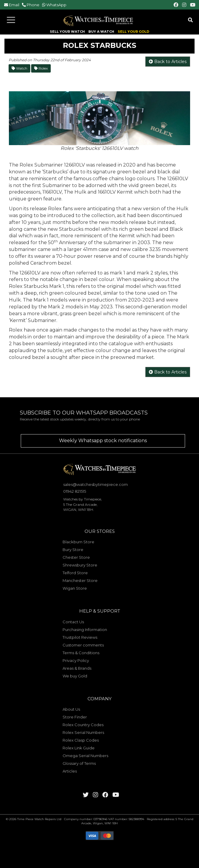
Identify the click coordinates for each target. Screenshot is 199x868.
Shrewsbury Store (80, 565)
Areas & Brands (77, 668)
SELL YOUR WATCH (67, 32)
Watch (19, 68)
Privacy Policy (76, 660)
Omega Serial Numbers (85, 756)
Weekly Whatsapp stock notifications (103, 441)
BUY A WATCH (101, 32)
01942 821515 (75, 491)
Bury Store (73, 550)
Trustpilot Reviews (80, 637)
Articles (70, 771)
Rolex (41, 68)
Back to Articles (168, 62)
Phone (33, 5)
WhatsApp (56, 5)
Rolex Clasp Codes (81, 740)
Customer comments (83, 645)
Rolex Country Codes (83, 725)
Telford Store (75, 573)
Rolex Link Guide (79, 748)
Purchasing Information (85, 630)
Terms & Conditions (81, 653)
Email (14, 5)
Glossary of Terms (79, 763)
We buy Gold (75, 676)
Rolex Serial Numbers (83, 732)
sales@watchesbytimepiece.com (95, 484)
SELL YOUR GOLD (133, 32)
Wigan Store (75, 588)
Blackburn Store (78, 542)
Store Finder (75, 717)
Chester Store (76, 557)
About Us (71, 709)
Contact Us (73, 622)
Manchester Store (80, 580)
